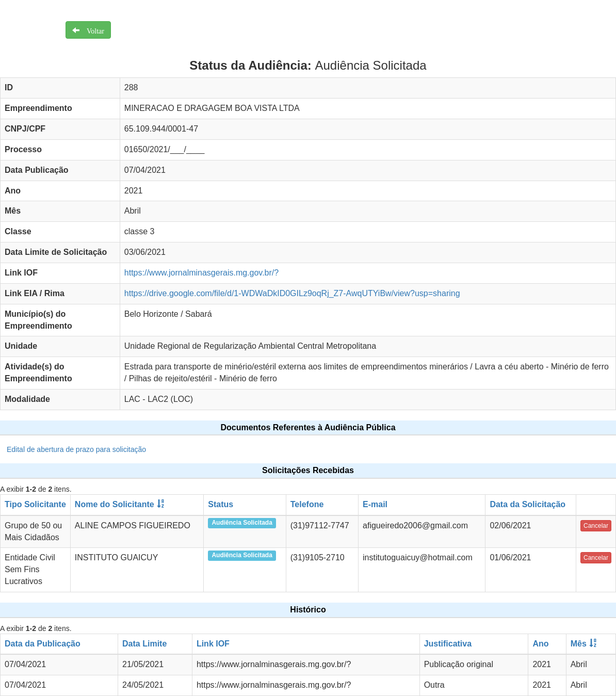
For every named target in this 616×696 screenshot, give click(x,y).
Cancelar (596, 526)
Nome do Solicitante (115, 504)
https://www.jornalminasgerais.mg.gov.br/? (201, 273)
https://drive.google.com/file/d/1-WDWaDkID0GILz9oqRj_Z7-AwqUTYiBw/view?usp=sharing (292, 293)
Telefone (307, 504)
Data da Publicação (43, 644)
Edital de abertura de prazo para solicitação (76, 449)
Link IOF (213, 644)
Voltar (92, 30)
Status (221, 504)
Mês (579, 644)
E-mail (375, 504)
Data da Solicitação (528, 504)
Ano (540, 644)
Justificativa (448, 644)
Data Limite (144, 644)
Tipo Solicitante (35, 504)
